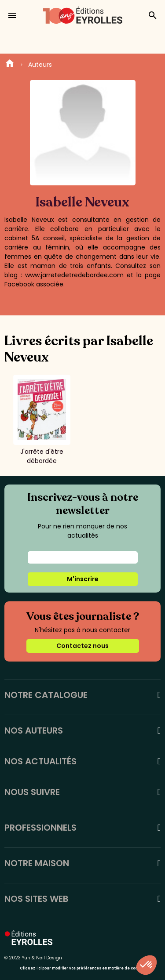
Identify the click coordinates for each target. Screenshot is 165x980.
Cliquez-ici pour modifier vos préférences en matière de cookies (82, 968)
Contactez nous (82, 646)
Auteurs (40, 65)
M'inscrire (83, 579)
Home (10, 65)
